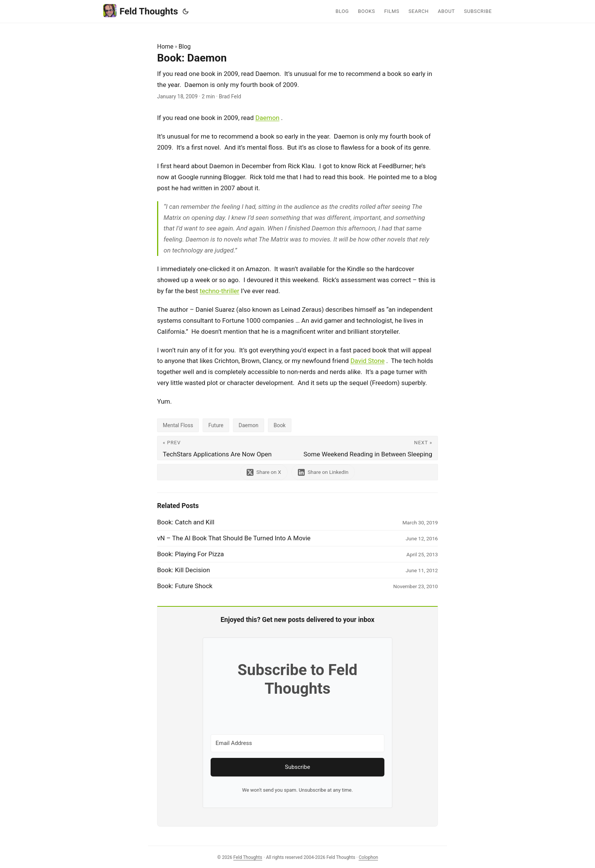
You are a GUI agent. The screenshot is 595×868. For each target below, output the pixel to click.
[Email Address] (297, 743)
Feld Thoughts (141, 11)
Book (280, 425)
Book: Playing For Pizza (190, 554)
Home (165, 47)
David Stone (367, 361)
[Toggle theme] (186, 11)
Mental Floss (178, 425)
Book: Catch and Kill (186, 522)
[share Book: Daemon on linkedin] (323, 472)
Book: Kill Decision (183, 570)
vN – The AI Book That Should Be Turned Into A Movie (234, 538)
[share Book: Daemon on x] (264, 472)
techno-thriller (219, 291)
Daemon (267, 118)
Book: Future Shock (185, 586)
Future (216, 425)
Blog (185, 47)
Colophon (368, 857)
